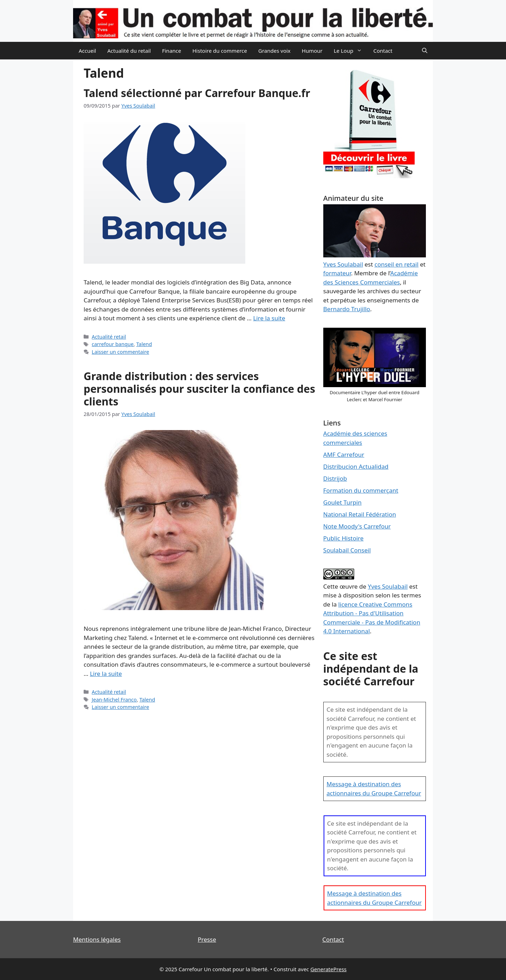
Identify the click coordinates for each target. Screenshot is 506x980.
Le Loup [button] (351, 51)
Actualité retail (109, 337)
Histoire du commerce (220, 51)
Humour (312, 51)
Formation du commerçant (361, 490)
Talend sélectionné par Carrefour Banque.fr (197, 93)
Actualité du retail (129, 51)
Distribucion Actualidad (356, 466)
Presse (207, 939)
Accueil (87, 51)
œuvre (349, 586)
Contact (383, 51)
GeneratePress (328, 969)
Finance (171, 51)
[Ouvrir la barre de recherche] (425, 51)
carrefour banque (113, 344)
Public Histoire (343, 538)
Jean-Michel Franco (114, 700)
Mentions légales (97, 939)
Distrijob (335, 478)
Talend (144, 344)
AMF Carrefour (344, 454)
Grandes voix (274, 51)
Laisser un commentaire (120, 352)
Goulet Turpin (342, 502)
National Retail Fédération (360, 514)
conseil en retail (397, 264)
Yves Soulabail (388, 586)
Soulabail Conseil (347, 550)
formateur (337, 273)
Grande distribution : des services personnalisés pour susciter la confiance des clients (199, 389)
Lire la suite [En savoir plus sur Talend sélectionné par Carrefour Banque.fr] (269, 318)
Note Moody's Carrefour (357, 526)
